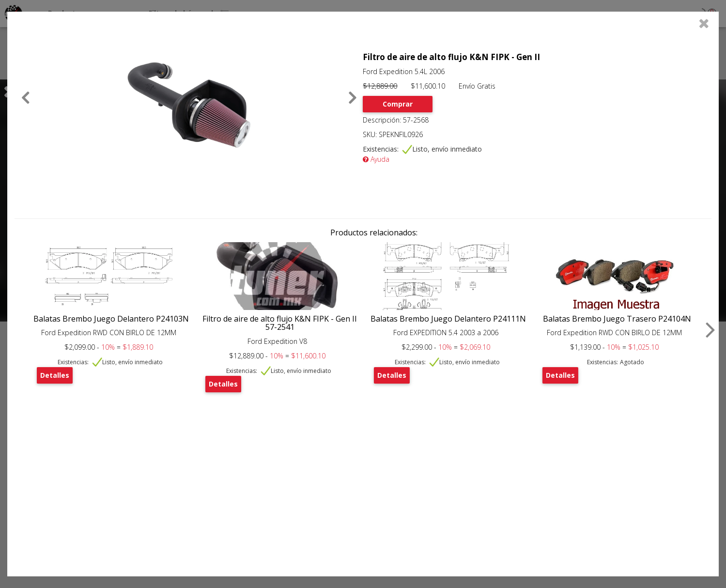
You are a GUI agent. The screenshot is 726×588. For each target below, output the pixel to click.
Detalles (55, 375)
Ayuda (376, 159)
